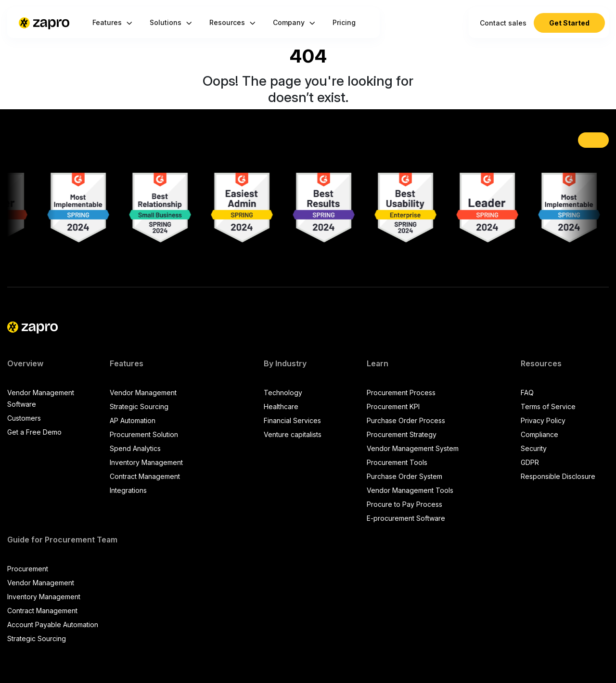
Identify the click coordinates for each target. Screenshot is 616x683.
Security (534, 448)
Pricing (344, 22)
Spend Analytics (135, 448)
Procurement (28, 569)
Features (112, 22)
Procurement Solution (144, 434)
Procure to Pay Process (404, 504)
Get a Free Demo (34, 432)
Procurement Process (401, 393)
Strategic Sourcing (139, 406)
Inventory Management (146, 462)
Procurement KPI (393, 406)
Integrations (128, 490)
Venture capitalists (293, 434)
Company (294, 22)
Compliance (539, 434)
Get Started (569, 23)
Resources (232, 22)
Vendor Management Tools (410, 490)
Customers (24, 418)
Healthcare (281, 406)
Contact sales (503, 23)
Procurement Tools (397, 462)
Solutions (171, 22)
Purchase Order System (404, 476)
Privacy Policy (543, 420)
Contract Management (145, 476)
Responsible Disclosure (558, 476)
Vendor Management (143, 393)
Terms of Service (548, 406)
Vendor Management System (413, 448)
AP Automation (133, 420)
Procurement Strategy (402, 434)
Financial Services (292, 420)
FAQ (527, 393)
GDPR (530, 462)
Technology (283, 393)
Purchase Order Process (406, 420)
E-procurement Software (406, 518)
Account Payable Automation (53, 625)
